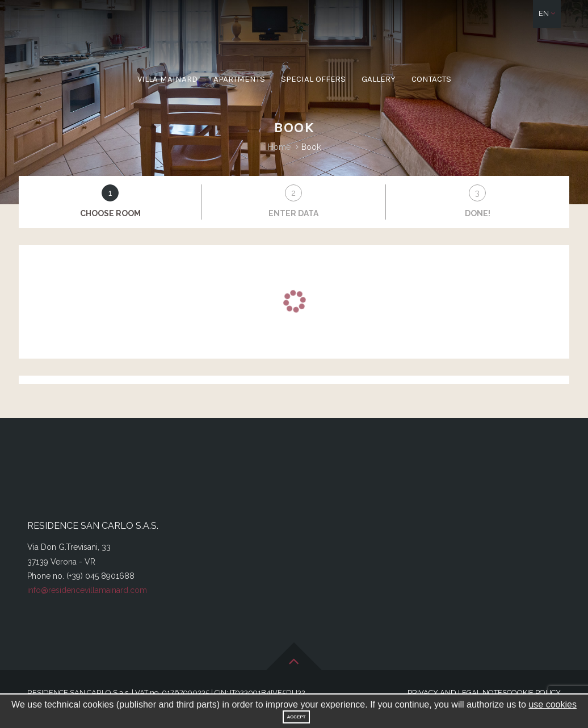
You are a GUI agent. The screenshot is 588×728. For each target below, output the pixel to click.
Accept (297, 717)
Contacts (431, 79)
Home (279, 147)
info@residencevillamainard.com (87, 590)
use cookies (553, 704)
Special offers (313, 79)
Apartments (239, 79)
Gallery (379, 79)
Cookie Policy (534, 693)
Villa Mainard (167, 79)
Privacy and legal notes (457, 693)
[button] (547, 14)
